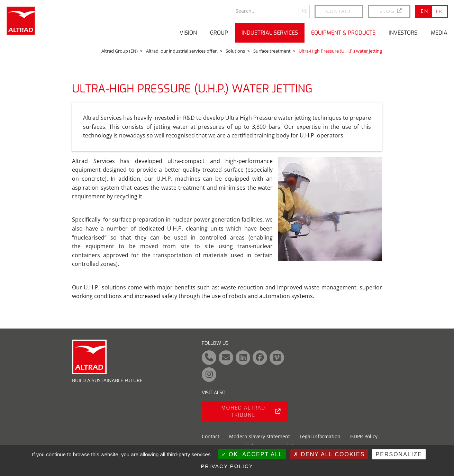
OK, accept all (252, 454)
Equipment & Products (343, 33)
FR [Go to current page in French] (439, 11)
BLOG (391, 11)
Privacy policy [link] (227, 466)
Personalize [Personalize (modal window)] (399, 454)
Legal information (320, 436)
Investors (403, 33)
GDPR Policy (364, 436)
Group (219, 33)
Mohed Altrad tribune (251, 411)
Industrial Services (270, 33)
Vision (188, 33)
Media (439, 33)
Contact (339, 11)
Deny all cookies (329, 454)
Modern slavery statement (260, 436)
